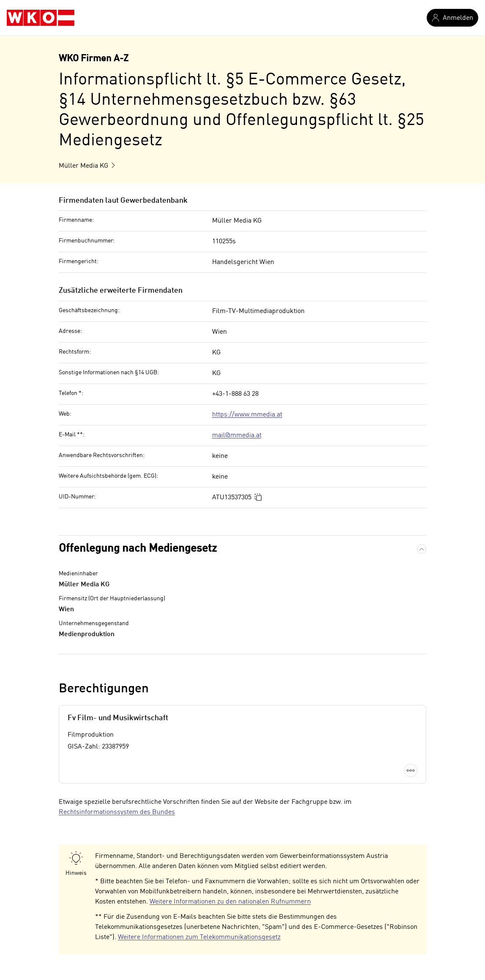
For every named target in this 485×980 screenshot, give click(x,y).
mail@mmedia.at (237, 436)
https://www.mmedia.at (247, 415)
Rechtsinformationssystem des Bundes (117, 812)
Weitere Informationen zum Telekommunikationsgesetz (199, 937)
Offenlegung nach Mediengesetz (138, 549)
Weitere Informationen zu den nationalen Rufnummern (230, 902)
